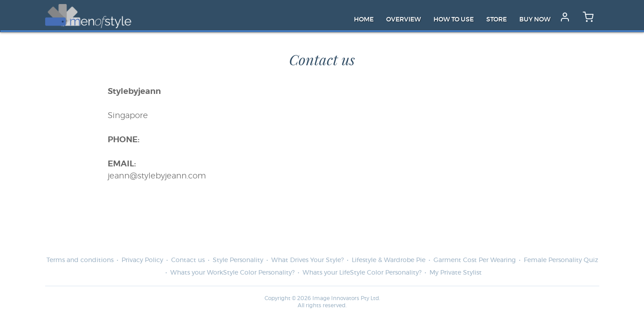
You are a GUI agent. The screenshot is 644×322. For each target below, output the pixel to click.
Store (497, 20)
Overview (404, 20)
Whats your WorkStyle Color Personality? (232, 273)
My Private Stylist (456, 273)
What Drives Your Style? (307, 260)
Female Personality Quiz (561, 260)
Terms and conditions (80, 260)
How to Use (454, 20)
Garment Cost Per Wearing (475, 260)
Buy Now (535, 20)
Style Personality (238, 260)
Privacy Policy (142, 260)
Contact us (188, 260)
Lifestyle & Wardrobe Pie (389, 260)
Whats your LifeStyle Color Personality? (362, 273)
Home (364, 20)
